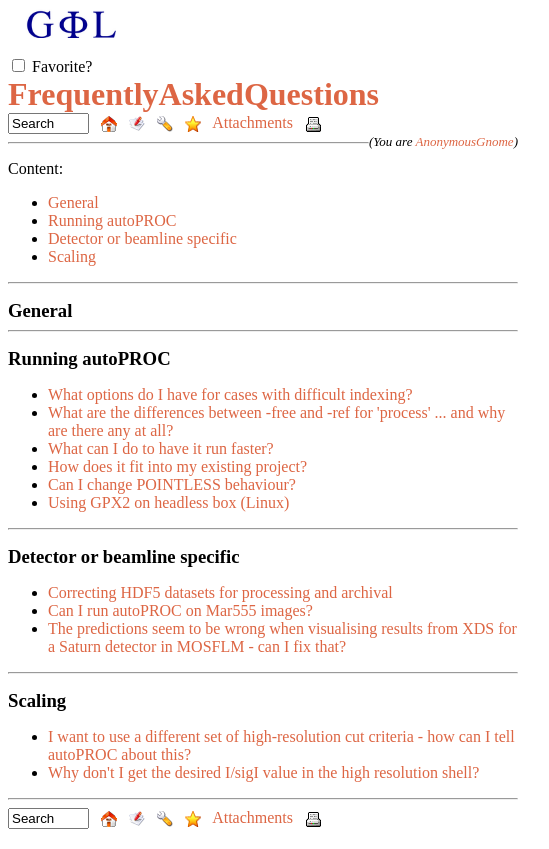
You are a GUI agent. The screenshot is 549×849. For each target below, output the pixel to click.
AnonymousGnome (464, 141)
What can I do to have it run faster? (161, 448)
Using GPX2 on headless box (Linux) (168, 502)
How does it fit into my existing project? (177, 466)
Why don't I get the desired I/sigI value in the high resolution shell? (263, 772)
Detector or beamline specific (142, 238)
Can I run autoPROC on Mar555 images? (180, 610)
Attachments (254, 122)
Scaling (72, 256)
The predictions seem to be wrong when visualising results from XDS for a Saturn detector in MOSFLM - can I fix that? (282, 637)
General (73, 202)
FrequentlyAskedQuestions (193, 94)
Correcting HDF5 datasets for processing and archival (220, 592)
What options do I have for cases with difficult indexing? (230, 394)
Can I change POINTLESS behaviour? (172, 484)
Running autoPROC (112, 220)
